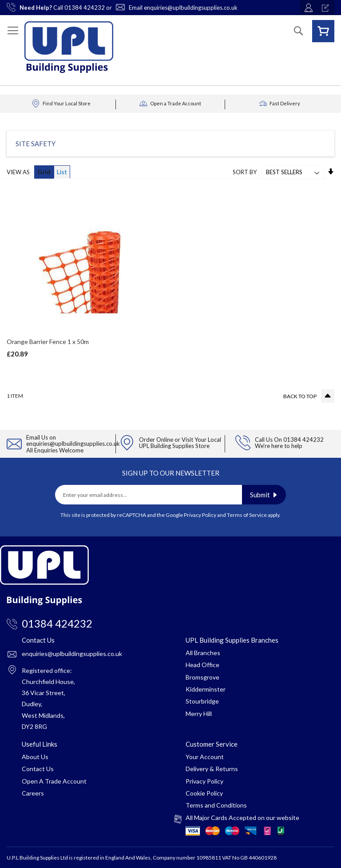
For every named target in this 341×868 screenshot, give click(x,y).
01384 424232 (85, 8)
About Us (35, 757)
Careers (33, 793)
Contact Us (38, 769)
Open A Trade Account (54, 781)
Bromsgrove (202, 677)
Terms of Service (247, 515)
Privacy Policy (200, 515)
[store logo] (69, 47)
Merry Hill (199, 714)
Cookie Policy (204, 793)
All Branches (203, 653)
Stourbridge (202, 701)
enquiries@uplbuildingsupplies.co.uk (191, 8)
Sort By (245, 172)
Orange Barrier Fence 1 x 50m (48, 342)
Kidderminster (206, 689)
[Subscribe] (264, 495)
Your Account (205, 757)
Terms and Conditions (216, 805)
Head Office (202, 665)
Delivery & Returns (212, 769)
